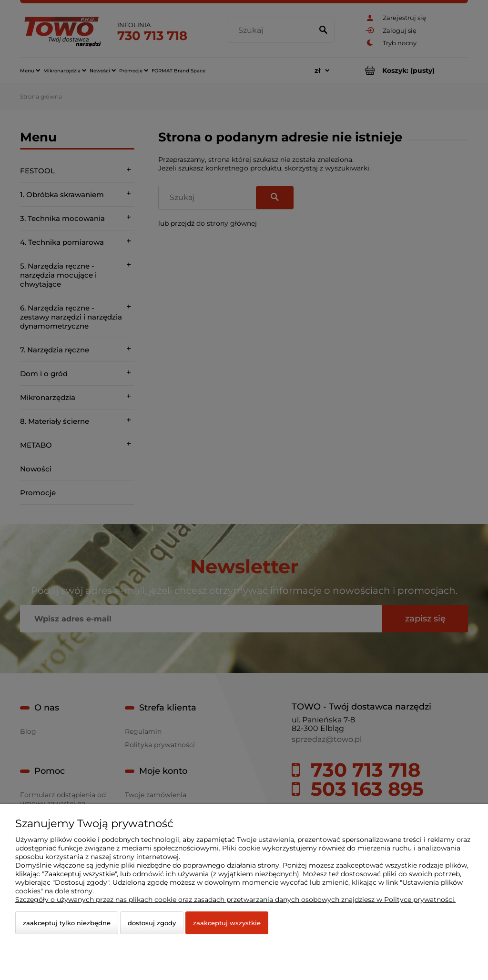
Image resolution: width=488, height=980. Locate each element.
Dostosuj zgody (152, 923)
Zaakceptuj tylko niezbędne (67, 923)
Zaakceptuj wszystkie (227, 923)
